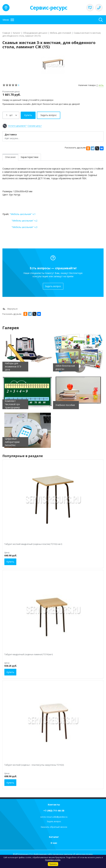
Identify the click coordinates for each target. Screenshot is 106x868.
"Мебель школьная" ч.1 (23, 214)
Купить (10, 562)
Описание (10, 157)
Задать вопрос (53, 286)
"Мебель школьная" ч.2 (24, 221)
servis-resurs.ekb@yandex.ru (54, 817)
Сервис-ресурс (49, 8)
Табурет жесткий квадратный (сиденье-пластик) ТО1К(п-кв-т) (33, 544)
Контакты (54, 805)
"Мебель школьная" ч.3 (24, 227)
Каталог (54, 837)
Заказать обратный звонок (54, 827)
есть (101, 85)
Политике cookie (53, 860)
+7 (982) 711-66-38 (54, 811)
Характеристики (29, 157)
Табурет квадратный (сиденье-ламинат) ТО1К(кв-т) (29, 654)
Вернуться (10, 309)
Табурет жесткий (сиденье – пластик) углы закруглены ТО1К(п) (34, 765)
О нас (54, 843)
